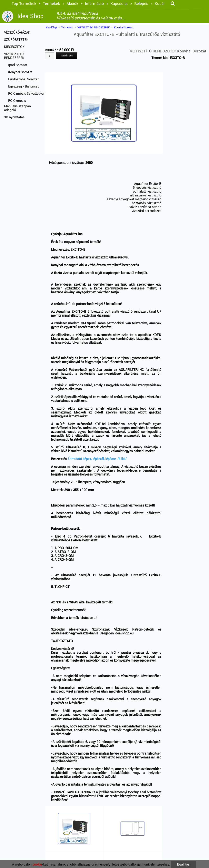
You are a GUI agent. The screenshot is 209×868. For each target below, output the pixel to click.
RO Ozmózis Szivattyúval (26, 94)
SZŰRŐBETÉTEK (16, 40)
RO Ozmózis (17, 101)
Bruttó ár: (52, 50)
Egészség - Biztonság (24, 86)
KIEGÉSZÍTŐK (14, 47)
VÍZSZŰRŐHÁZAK (17, 33)
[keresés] (173, 4)
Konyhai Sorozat (20, 72)
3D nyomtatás (14, 117)
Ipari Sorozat (18, 65)
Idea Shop (30, 16)
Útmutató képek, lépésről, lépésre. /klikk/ (97, 459)
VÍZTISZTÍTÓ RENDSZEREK (14, 56)
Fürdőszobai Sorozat (23, 79)
